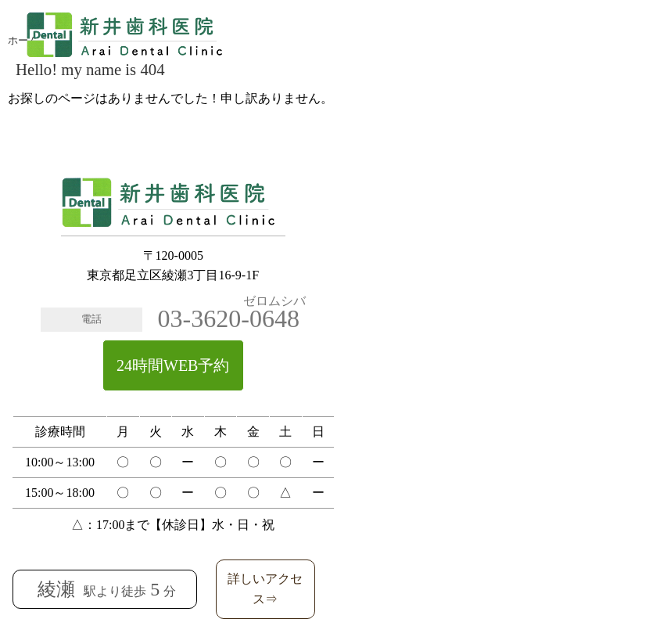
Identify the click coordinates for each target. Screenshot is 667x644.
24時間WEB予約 (173, 365)
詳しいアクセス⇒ (265, 589)
